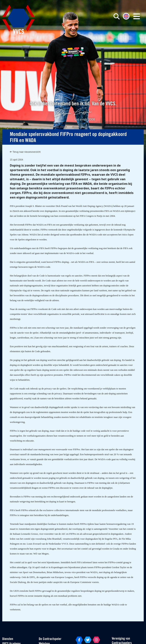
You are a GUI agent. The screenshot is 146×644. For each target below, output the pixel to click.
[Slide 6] (90, 127)
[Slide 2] (63, 127)
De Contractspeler (50, 639)
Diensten (8, 639)
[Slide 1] (56, 127)
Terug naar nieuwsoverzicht (25, 152)
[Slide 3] (70, 127)
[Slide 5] (83, 127)
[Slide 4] (76, 127)
